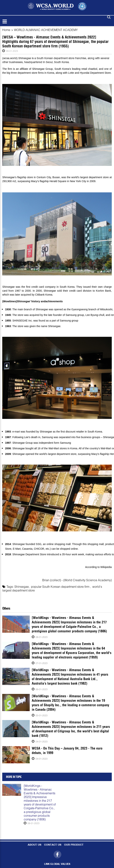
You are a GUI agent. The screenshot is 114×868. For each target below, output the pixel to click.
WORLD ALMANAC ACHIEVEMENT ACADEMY (46, 30)
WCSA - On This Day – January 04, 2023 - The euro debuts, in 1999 (67, 751)
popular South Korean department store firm (61, 587)
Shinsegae (22, 587)
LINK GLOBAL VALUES (57, 864)
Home (6, 30)
